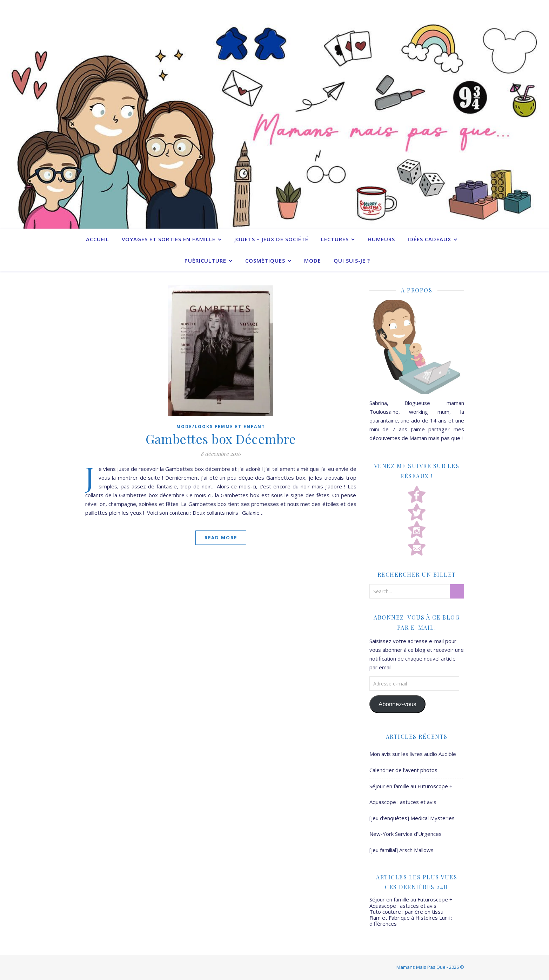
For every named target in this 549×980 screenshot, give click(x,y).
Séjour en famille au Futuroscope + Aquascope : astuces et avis (411, 902)
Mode (313, 261)
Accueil (98, 239)
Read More (221, 538)
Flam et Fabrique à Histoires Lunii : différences (411, 921)
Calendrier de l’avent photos (403, 770)
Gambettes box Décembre (221, 439)
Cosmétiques (265, 261)
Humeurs (381, 239)
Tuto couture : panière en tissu (406, 912)
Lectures (335, 239)
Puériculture (205, 261)
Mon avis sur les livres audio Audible (413, 754)
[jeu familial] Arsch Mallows (401, 850)
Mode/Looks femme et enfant (221, 427)
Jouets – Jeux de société (271, 239)
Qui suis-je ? (352, 261)
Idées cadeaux (429, 239)
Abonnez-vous (397, 704)
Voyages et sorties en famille (169, 239)
